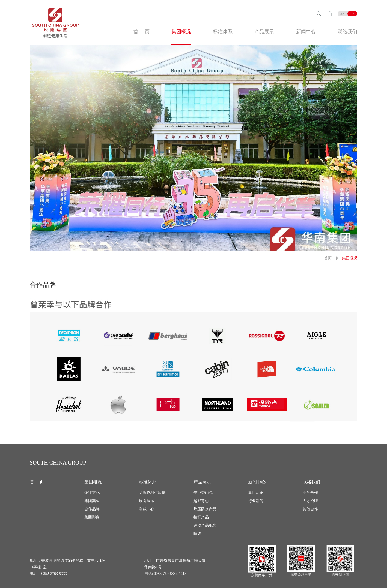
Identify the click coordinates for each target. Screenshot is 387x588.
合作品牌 (92, 509)
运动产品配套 (205, 525)
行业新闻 (256, 501)
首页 (328, 258)
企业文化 (92, 493)
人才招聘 (310, 501)
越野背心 (201, 501)
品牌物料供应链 (152, 493)
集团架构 (92, 501)
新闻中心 (306, 32)
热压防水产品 (205, 509)
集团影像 (92, 517)
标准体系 (223, 32)
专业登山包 (203, 493)
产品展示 (264, 32)
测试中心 (147, 509)
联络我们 (347, 32)
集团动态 (256, 493)
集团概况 (181, 32)
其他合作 (310, 509)
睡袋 (197, 534)
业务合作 (310, 493)
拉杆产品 (201, 517)
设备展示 (147, 501)
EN (343, 14)
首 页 (142, 32)
